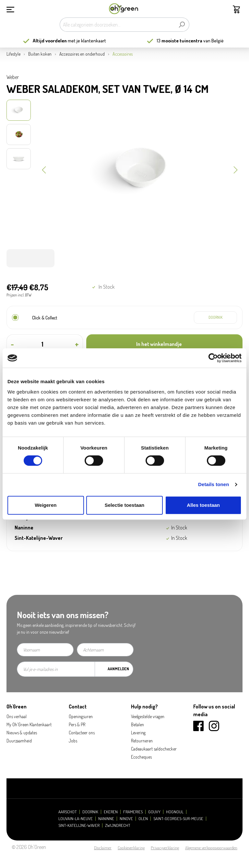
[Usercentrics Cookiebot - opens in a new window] (213, 358)
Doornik (90, 812)
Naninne (106, 819)
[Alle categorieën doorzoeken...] (117, 25)
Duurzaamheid (19, 741)
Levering (138, 733)
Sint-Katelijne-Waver (79, 825)
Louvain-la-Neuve (76, 819)
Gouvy (154, 812)
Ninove (126, 819)
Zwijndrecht (118, 825)
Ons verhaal (17, 716)
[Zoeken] (182, 25)
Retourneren (142, 741)
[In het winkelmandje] (164, 344)
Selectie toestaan (125, 505)
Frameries (133, 812)
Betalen (137, 724)
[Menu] (10, 9)
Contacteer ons (82, 733)
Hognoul (175, 812)
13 (179, 41)
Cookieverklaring (131, 848)
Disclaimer (103, 848)
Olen (143, 819)
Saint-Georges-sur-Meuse (178, 819)
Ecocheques (141, 757)
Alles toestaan (203, 505)
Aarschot (68, 812)
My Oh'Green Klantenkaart (29, 724)
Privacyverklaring (165, 848)
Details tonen (213, 484)
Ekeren (111, 812)
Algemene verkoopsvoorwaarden (211, 848)
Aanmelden (118, 669)
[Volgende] (236, 169)
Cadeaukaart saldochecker (154, 749)
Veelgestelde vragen (148, 716)
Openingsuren (81, 716)
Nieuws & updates (22, 733)
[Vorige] (44, 169)
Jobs (73, 741)
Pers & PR (77, 724)
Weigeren (46, 505)
